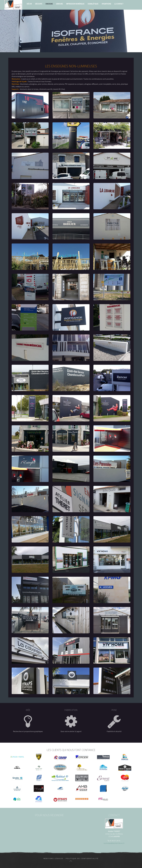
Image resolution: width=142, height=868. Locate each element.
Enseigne (49, 4)
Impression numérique (75, 4)
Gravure (59, 4)
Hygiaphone (106, 4)
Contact (119, 4)
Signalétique (93, 4)
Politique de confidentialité (82, 858)
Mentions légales (54, 858)
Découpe (39, 4)
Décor (29, 4)
